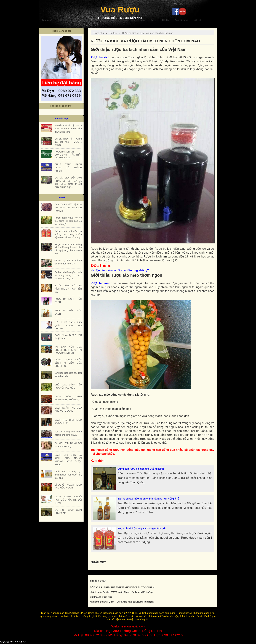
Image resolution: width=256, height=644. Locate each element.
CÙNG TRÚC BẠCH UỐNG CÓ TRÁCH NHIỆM (68, 168)
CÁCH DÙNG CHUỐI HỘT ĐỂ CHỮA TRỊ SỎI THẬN (68, 500)
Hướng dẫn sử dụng (99, 20)
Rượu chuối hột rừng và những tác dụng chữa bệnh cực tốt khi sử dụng (68, 234)
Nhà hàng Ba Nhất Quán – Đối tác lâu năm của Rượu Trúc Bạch (122, 602)
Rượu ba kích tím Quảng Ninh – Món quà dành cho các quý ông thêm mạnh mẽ (68, 249)
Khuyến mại (121, 20)
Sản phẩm (78, 20)
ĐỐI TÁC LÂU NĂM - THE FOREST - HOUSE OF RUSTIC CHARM (122, 587)
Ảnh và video (182, 20)
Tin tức (113, 33)
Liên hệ (198, 20)
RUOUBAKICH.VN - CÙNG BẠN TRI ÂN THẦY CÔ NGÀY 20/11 (68, 155)
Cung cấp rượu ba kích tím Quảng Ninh (141, 469)
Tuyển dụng (139, 20)
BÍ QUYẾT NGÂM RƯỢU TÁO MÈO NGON (68, 486)
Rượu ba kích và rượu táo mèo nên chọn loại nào (148, 33)
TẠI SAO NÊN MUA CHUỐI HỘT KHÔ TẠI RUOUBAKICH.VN (68, 350)
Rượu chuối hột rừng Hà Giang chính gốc (142, 529)
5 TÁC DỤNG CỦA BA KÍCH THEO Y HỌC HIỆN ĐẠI (68, 289)
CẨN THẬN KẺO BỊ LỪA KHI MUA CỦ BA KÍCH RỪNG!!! (68, 208)
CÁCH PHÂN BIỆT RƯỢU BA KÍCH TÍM (68, 421)
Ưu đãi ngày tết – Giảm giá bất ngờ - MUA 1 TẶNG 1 (68, 142)
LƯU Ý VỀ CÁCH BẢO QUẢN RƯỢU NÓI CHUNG (68, 325)
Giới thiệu (63, 20)
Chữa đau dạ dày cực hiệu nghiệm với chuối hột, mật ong (68, 475)
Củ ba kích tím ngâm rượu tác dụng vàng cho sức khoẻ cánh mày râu (68, 275)
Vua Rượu (120, 10)
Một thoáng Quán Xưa (101, 597)
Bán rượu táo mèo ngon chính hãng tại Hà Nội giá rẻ (148, 499)
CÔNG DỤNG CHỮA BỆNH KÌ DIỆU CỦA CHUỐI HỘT (68, 363)
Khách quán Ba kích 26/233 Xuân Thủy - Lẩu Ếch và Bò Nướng (121, 592)
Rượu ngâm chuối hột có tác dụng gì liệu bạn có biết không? (68, 221)
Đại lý (154, 20)
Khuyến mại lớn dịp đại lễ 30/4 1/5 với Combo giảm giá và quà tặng (68, 129)
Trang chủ (47, 20)
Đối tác (166, 20)
